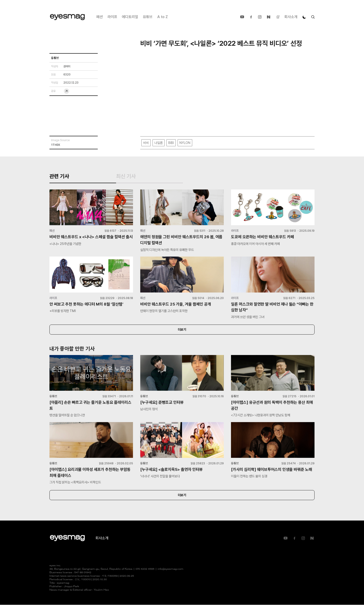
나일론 (159, 143)
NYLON (185, 143)
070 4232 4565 (145, 576)
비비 (146, 143)
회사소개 (291, 17)
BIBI (171, 143)
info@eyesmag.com (171, 576)
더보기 (182, 335)
